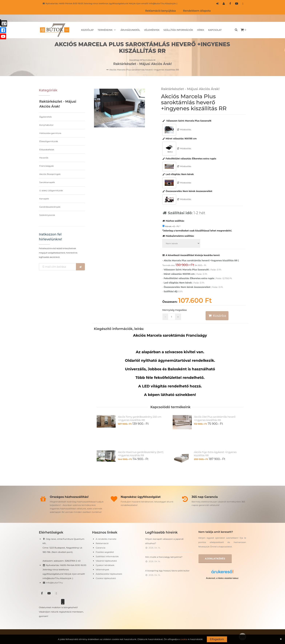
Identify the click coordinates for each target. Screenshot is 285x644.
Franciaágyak (47, 166)
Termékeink (107, 30)
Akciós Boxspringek (50, 174)
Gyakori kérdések (105, 565)
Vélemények (152, 30)
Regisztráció (224, 5)
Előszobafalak (47, 149)
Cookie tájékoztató (106, 578)
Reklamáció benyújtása (160, 11)
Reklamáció (102, 543)
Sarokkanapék (47, 182)
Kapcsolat (215, 30)
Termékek (148, 60)
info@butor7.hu (53, 583)
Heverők (44, 158)
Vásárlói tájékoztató (106, 561)
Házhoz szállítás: (173, 221)
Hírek (201, 30)
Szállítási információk (178, 30)
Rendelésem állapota (197, 11)
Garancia (101, 548)
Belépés (218, 5)
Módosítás (184, 129)
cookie (184, 639)
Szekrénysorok (47, 215)
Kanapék (44, 199)
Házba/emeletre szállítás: (178, 236)
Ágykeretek (45, 117)
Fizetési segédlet (105, 552)
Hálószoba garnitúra (50, 133)
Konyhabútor (46, 125)
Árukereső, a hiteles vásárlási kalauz (222, 578)
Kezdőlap (87, 30)
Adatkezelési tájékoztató (109, 574)
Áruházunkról (130, 30)
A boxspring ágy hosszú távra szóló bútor (167, 571)
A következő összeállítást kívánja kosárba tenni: (191, 255)
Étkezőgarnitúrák (49, 141)
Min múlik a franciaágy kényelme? (164, 557)
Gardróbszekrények (50, 207)
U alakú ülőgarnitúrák (51, 190)
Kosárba (217, 316)
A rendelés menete (106, 539)
